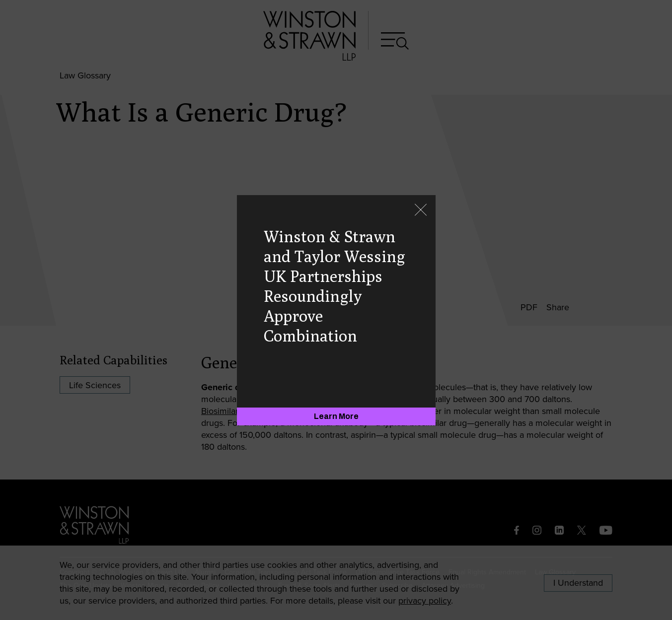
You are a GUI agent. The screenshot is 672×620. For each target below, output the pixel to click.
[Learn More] (336, 416)
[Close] (421, 211)
